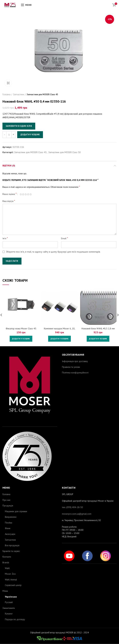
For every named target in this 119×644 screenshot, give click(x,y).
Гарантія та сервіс (11, 551)
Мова (5, 591)
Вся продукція (12, 545)
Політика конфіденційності (75, 373)
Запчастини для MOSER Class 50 (64, 152)
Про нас (6, 500)
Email (65, 238)
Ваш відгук (9, 201)
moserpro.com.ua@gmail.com (77, 514)
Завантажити (9, 608)
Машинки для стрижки (16, 511)
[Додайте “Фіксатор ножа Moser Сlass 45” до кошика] (21, 339)
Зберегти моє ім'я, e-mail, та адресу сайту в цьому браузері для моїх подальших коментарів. (53, 252)
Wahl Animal (11, 580)
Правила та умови (71, 367)
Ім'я (5, 238)
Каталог (9, 614)
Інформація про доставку (75, 361)
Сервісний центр (13, 585)
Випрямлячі (11, 517)
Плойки (9, 523)
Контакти (7, 557)
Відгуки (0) (9, 166)
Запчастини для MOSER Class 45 (42, 94)
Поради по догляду (15, 619)
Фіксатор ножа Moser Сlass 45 (21, 328)
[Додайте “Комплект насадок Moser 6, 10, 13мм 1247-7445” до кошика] (59, 339)
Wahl (7, 568)
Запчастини (19, 94)
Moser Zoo (10, 574)
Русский (9, 602)
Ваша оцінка (10, 194)
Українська (11, 597)
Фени (8, 528)
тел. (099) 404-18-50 (72, 507)
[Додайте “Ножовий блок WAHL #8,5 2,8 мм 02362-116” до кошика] (98, 339)
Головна (6, 94)
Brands (6, 562)
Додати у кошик (30, 135)
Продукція (8, 506)
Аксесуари (10, 534)
